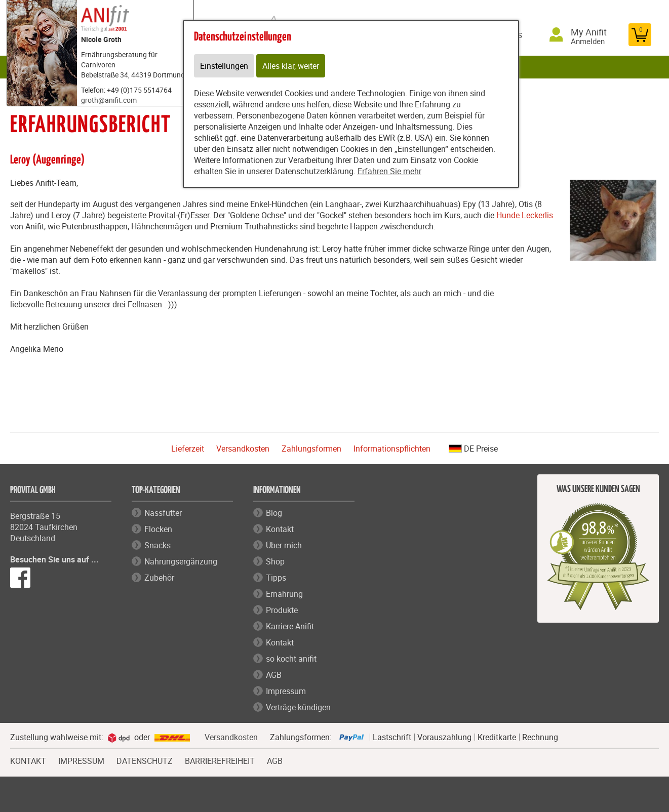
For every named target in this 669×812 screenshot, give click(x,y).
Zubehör (159, 578)
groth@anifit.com (109, 100)
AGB (274, 675)
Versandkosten (243, 449)
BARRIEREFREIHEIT (220, 760)
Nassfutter (163, 513)
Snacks (158, 545)
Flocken (158, 529)
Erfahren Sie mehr (389, 171)
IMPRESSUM (81, 760)
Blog (274, 513)
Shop (275, 561)
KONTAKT (28, 760)
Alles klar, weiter (291, 66)
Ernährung (284, 594)
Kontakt (280, 529)
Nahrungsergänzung (181, 561)
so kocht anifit (291, 659)
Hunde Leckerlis (525, 215)
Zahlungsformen (311, 449)
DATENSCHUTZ (145, 760)
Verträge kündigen (298, 707)
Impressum (286, 691)
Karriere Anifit (290, 626)
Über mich (284, 545)
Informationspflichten (392, 449)
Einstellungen (224, 66)
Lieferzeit (188, 449)
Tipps (276, 578)
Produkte (282, 610)
